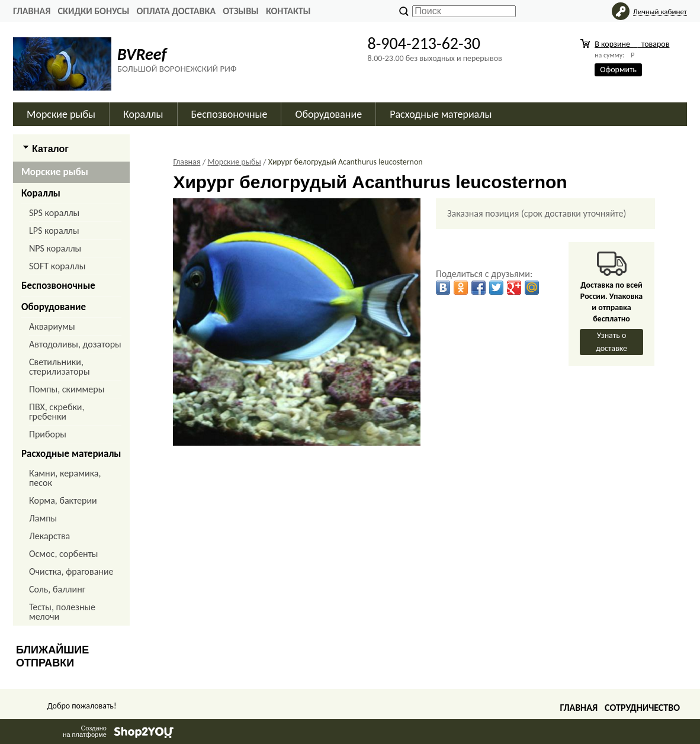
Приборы (48, 434)
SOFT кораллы (57, 266)
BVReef (142, 54)
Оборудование (328, 114)
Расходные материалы (441, 114)
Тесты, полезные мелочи (62, 612)
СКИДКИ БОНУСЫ (93, 11)
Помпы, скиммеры (67, 389)
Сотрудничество (642, 708)
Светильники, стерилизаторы (60, 367)
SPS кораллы (54, 213)
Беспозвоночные (229, 114)
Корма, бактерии (63, 500)
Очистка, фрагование (71, 571)
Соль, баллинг (57, 589)
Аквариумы (52, 326)
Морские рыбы (61, 114)
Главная (32, 11)
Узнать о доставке (611, 342)
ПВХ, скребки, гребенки (57, 412)
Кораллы (143, 114)
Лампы (43, 518)
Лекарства (49, 536)
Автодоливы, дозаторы (75, 344)
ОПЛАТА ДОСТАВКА (176, 11)
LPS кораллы (54, 231)
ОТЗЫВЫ (241, 11)
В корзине (632, 44)
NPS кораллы (55, 248)
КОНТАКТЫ (288, 11)
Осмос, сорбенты (64, 554)
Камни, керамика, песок (65, 478)
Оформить (618, 70)
